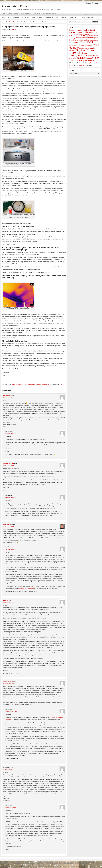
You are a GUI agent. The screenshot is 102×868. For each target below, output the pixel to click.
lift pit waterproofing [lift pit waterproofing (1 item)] (93, 40)
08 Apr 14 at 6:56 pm (11, 549)
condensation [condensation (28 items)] (89, 32)
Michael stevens (8, 681)
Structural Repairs (86, 17)
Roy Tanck (91, 63)
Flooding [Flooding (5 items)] (92, 38)
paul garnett (7, 396)
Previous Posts (26, 14)
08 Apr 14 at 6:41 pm (11, 498)
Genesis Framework (80, 859)
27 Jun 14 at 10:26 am (9, 683)
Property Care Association (27, 588)
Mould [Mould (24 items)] (83, 42)
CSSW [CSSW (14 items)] (77, 35)
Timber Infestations (51, 18)
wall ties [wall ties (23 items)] (95, 58)
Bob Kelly (6, 600)
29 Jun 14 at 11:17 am (11, 711)
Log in (98, 859)
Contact (37, 14)
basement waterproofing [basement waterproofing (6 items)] (79, 30)
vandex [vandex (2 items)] (88, 58)
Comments (97, 3)
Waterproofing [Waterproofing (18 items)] (77, 60)
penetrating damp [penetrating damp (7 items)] (77, 45)
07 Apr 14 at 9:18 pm (9, 526)
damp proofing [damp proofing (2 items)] (94, 36)
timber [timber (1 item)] (84, 56)
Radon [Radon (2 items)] (90, 45)
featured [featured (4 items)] (85, 38)
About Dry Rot (13, 14)
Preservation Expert (15, 6)
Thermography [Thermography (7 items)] (76, 56)
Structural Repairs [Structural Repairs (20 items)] (85, 50)
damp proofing (20, 384)
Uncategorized (46, 384)
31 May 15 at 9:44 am (9, 770)
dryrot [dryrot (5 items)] (79, 38)
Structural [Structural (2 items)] (72, 51)
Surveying (25, 17)
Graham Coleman (8, 463)
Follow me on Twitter (94, 14)
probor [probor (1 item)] (86, 45)
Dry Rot (64, 17)
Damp (3, 18)
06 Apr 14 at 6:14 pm (11, 433)
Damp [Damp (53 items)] (85, 35)
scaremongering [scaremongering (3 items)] (90, 48)
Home (3, 14)
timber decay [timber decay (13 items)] (92, 56)
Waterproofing (37, 17)
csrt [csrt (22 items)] (71, 35)
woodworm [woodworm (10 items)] (90, 61)
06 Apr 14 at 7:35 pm (9, 465)
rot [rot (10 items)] (78, 48)
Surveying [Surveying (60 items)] (76, 53)
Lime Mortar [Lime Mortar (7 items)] (75, 43)
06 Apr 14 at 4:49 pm (9, 398)
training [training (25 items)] (81, 58)
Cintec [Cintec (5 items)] (78, 33)
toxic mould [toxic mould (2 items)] (73, 58)
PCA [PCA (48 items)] (90, 42)
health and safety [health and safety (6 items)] (76, 40)
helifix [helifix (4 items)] (86, 40)
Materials (73, 17)
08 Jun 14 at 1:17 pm (9, 602)
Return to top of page (9, 859)
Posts (89, 3)
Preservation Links (49, 14)
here (3, 43)
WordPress (92, 859)
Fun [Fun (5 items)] (97, 38)
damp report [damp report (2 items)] (73, 38)
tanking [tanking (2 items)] (86, 53)
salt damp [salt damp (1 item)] (82, 48)
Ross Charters (8, 524)
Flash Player (82, 65)
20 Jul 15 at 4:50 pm (11, 807)
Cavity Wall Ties (13, 17)
